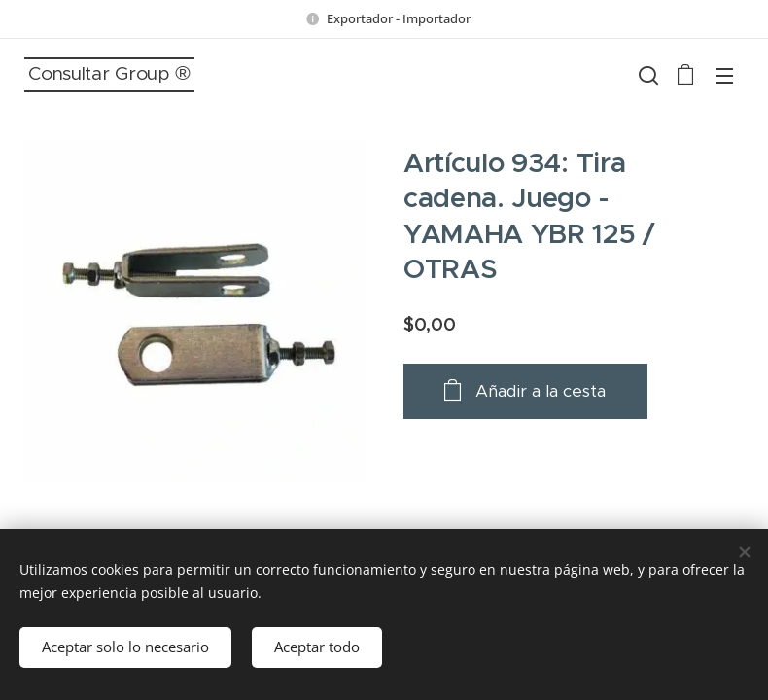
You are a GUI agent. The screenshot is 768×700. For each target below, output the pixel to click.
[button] (646, 75)
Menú (724, 76)
